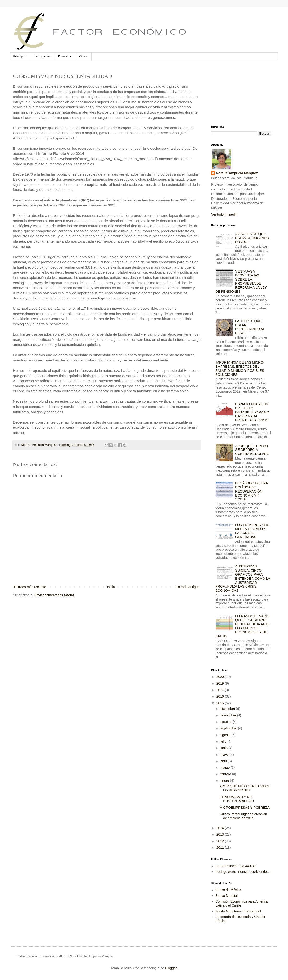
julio (224, 741)
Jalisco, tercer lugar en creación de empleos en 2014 (243, 816)
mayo (225, 755)
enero (225, 781)
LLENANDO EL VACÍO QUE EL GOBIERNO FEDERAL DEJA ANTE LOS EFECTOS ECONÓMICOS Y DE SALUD (243, 626)
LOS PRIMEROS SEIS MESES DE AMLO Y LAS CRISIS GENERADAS (252, 531)
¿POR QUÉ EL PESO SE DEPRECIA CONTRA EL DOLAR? (252, 450)
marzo (225, 768)
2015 (221, 703)
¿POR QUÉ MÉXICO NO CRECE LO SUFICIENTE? (245, 788)
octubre (226, 722)
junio (224, 748)
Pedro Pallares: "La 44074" (236, 866)
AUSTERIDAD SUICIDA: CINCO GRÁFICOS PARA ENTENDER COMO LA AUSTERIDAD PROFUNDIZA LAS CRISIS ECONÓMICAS (243, 578)
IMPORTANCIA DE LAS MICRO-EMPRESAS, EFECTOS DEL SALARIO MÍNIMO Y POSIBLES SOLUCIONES (240, 368)
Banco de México (228, 890)
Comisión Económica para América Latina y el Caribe (242, 903)
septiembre (229, 728)
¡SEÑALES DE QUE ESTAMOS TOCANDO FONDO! (252, 238)
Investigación (42, 56)
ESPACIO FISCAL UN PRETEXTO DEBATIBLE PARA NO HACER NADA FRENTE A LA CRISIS (252, 412)
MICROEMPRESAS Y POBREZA (245, 808)
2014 (221, 828)
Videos (83, 56)
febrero (226, 774)
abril (224, 761)
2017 (221, 690)
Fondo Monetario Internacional (238, 911)
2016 (221, 696)
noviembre (229, 715)
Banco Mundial (227, 896)
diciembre (228, 709)
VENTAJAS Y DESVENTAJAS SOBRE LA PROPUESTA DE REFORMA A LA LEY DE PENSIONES (241, 281)
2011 (221, 848)
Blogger (171, 968)
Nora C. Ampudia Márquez (237, 173)
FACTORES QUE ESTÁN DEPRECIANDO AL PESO (250, 327)
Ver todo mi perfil (224, 214)
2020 (221, 677)
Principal (19, 56)
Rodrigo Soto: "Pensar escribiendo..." (243, 872)
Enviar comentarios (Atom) (54, 595)
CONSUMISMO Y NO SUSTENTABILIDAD (237, 799)
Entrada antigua (188, 587)
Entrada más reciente (30, 587)
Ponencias (65, 56)
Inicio (111, 587)
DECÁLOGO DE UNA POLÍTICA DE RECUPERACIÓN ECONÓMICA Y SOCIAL (251, 491)
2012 (221, 841)
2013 (221, 834)
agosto (226, 735)
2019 (221, 683)
